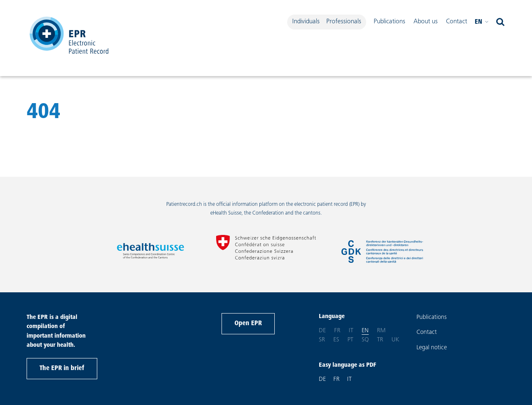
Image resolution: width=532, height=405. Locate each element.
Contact (457, 22)
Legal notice (432, 348)
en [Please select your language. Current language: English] (482, 22)
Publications (389, 22)
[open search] (500, 22)
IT (349, 379)
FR (336, 379)
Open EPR (248, 324)
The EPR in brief (62, 368)
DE (322, 379)
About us (426, 22)
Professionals (344, 22)
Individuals (306, 22)
